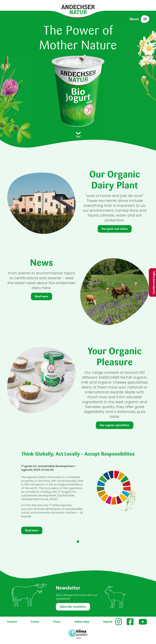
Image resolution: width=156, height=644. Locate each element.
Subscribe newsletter (73, 607)
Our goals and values (115, 229)
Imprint (108, 622)
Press (57, 622)
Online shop (82, 622)
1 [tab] (78, 542)
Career (35, 622)
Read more (42, 296)
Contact (12, 622)
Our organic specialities (115, 425)
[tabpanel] (78, 500)
